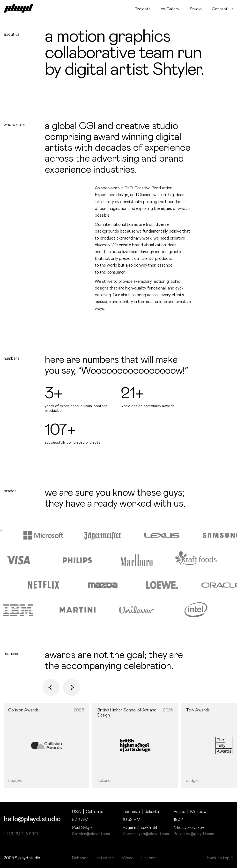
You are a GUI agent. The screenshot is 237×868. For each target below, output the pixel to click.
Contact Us (223, 9)
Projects (142, 9)
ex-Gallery (170, 9)
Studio (196, 9)
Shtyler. (178, 70)
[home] (19, 9)
